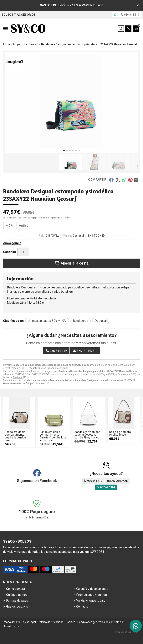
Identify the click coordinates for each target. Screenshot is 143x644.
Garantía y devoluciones (92, 589)
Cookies (70, 622)
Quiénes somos (17, 595)
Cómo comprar (16, 589)
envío (24, 218)
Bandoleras (124, 374)
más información (37, 518)
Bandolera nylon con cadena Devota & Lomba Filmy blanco (87, 435)
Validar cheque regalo (91, 601)
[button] (64, 150)
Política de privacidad (51, 622)
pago (33, 218)
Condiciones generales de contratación (101, 622)
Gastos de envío (17, 606)
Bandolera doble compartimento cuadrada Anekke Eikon (16, 436)
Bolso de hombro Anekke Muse (120, 433)
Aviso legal (29, 622)
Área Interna (11, 626)
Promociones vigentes (92, 595)
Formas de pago (17, 601)
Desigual (18, 377)
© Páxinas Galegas (127, 632)
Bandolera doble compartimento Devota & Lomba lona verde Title (53, 436)
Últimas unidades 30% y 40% (95, 374)
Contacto (82, 606)
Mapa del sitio (12, 622)
